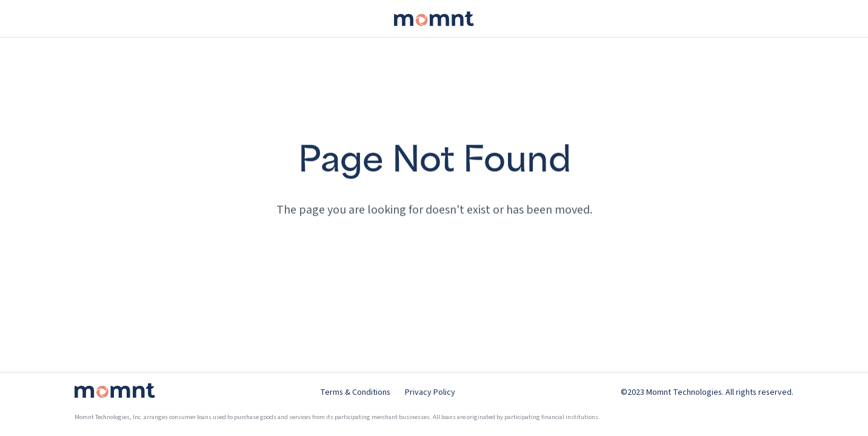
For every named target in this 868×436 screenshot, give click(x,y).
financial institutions (570, 417)
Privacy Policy (430, 392)
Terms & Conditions (355, 392)
